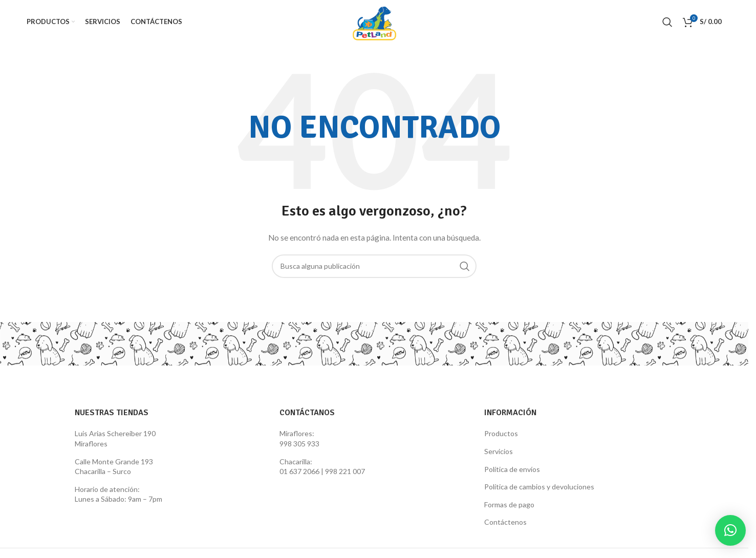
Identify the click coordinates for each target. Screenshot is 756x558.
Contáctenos (505, 522)
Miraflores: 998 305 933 (299, 438)
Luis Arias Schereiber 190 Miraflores (115, 438)
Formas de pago (509, 505)
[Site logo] (374, 21)
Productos (501, 433)
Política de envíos (512, 469)
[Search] (667, 22)
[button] (730, 530)
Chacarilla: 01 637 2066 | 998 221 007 (322, 467)
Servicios (499, 451)
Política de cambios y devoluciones (539, 487)
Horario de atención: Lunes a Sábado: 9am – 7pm (118, 494)
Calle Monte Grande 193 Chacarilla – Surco (114, 467)
